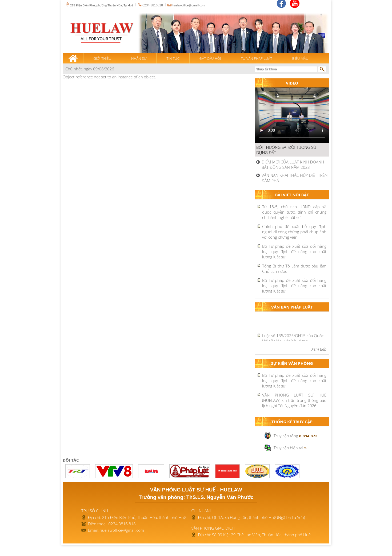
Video (292, 83)
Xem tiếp (319, 349)
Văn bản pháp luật (292, 307)
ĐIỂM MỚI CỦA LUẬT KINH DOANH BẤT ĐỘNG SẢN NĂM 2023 (293, 165)
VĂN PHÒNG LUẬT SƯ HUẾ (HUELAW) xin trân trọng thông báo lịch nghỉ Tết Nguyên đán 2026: (294, 400)
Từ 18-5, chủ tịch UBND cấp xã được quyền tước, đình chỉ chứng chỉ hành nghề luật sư (294, 212)
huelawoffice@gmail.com (189, 5)
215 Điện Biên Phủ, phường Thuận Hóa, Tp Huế (99, 5)
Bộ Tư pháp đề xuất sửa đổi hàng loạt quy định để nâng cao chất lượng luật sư (294, 251)
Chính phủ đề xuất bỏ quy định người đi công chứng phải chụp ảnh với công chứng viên (294, 232)
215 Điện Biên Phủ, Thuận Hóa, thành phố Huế (144, 517)
